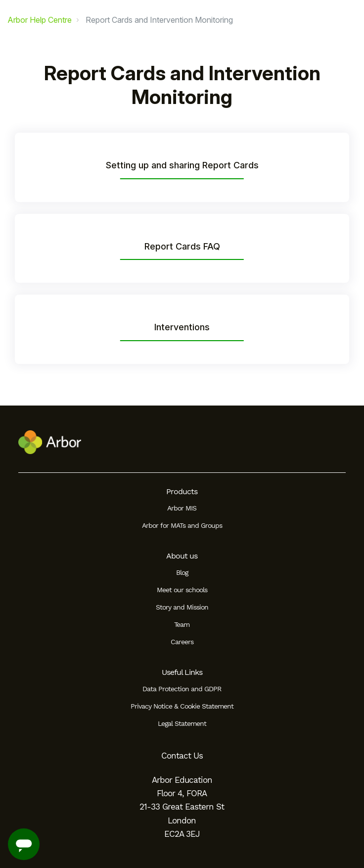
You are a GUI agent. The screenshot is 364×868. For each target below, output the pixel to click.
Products (182, 491)
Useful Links (182, 672)
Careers (182, 642)
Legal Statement (182, 723)
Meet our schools (182, 590)
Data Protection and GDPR (182, 689)
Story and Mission (182, 607)
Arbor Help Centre (40, 20)
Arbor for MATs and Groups (182, 525)
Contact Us (182, 756)
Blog (182, 572)
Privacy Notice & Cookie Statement (182, 706)
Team (182, 624)
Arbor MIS (182, 508)
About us (182, 556)
